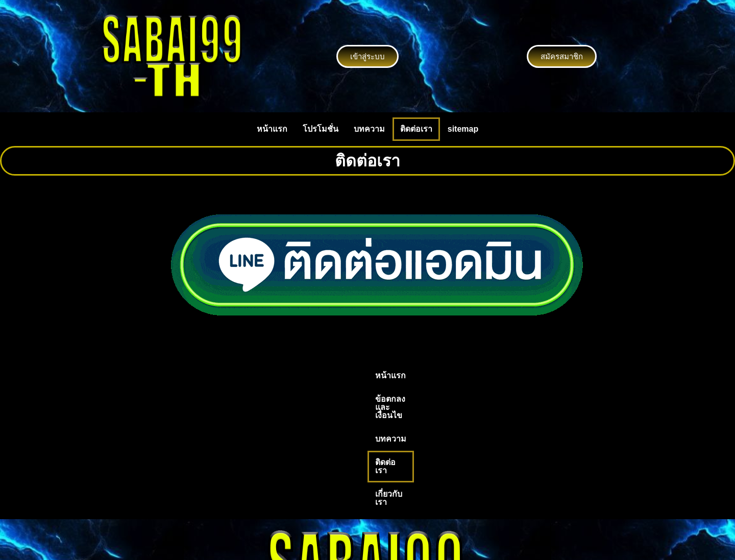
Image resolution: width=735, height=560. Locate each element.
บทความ (369, 129)
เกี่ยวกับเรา (481, 375)
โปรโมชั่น (321, 129)
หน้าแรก (272, 129)
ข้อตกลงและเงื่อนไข (317, 375)
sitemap (463, 129)
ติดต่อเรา (416, 129)
